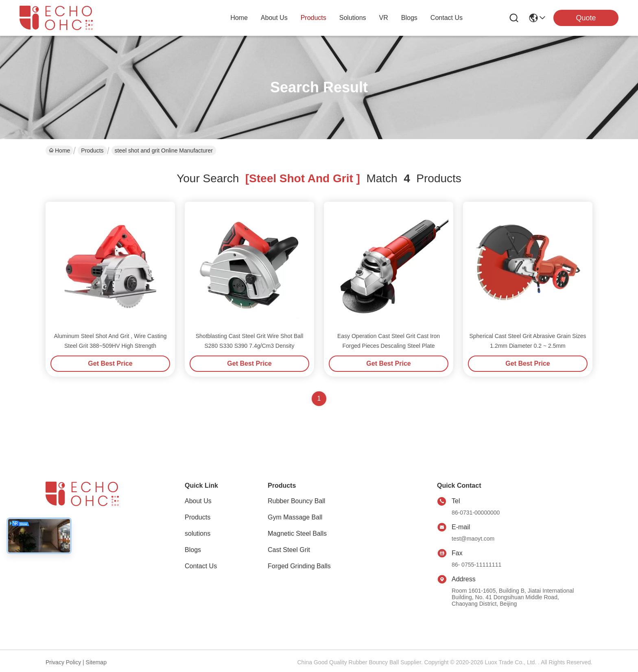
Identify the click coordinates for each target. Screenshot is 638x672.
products (314, 18)
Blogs (193, 550)
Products (92, 151)
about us (274, 18)
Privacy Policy (63, 662)
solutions (353, 18)
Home (239, 18)
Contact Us (201, 566)
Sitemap (96, 662)
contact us (447, 18)
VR (384, 18)
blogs (409, 18)
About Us (198, 501)
